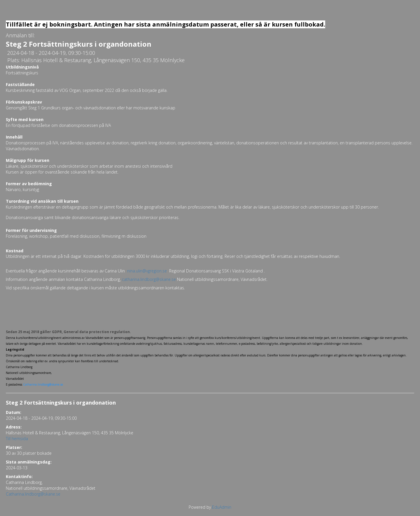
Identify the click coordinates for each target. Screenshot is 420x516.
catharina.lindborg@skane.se (149, 279)
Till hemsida (17, 439)
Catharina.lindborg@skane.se (33, 494)
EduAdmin (222, 507)
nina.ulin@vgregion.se (147, 271)
